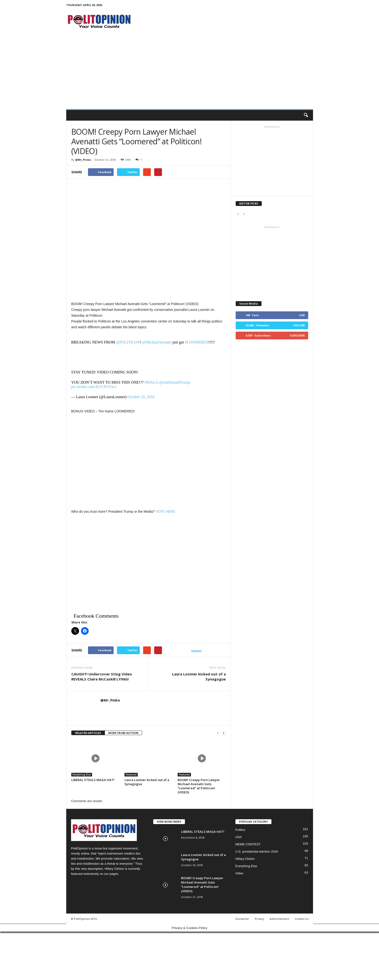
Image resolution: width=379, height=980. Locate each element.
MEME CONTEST (248, 844)
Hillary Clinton (245, 859)
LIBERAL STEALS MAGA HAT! (93, 780)
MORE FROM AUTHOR (123, 733)
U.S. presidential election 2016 (257, 852)
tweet (197, 651)
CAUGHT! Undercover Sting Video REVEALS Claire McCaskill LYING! (102, 676)
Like (302, 315)
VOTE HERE (165, 512)
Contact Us (302, 919)
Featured (131, 775)
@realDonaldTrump (175, 382)
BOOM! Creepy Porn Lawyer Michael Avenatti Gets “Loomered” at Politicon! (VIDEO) (199, 786)
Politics (240, 830)
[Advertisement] (190, 73)
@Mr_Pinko (83, 160)
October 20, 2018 (141, 397)
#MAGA (151, 382)
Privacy (259, 919)
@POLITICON (128, 342)
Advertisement (279, 919)
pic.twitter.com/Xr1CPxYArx (94, 387)
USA (239, 837)
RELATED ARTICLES (88, 733)
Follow (299, 325)
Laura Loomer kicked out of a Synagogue (199, 676)
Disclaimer (242, 919)
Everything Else (82, 775)
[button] (306, 115)
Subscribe (297, 335)
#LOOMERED (197, 342)
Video (239, 873)
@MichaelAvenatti (157, 342)
